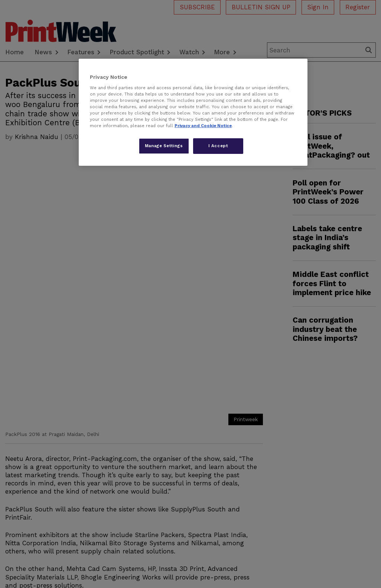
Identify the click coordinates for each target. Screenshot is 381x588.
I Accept (218, 146)
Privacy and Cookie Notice (203, 126)
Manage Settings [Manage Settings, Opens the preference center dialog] (164, 146)
